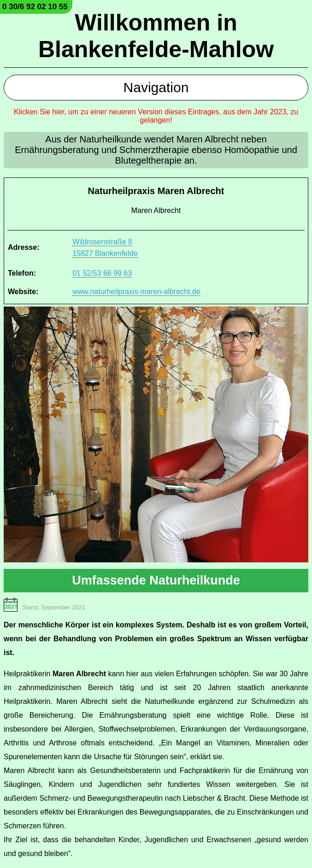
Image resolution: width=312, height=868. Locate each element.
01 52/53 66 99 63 (102, 273)
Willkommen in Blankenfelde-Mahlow (156, 36)
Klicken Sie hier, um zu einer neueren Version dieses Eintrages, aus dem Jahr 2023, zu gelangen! (156, 116)
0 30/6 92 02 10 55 (35, 7)
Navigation (156, 87)
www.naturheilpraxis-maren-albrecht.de (136, 292)
